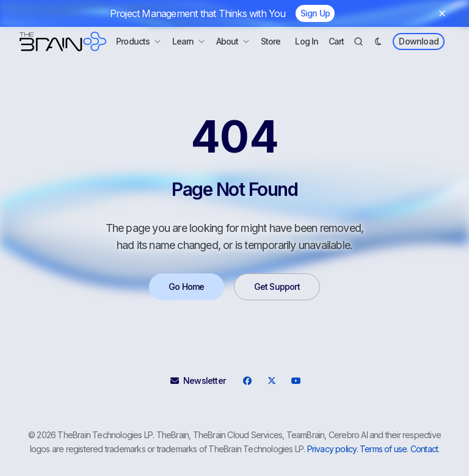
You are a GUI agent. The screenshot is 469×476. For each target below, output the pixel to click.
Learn (189, 41)
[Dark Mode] (378, 41)
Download (419, 41)
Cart (336, 41)
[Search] (358, 41)
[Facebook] (247, 381)
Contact (424, 449)
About (234, 41)
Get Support (277, 287)
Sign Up (315, 13)
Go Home (186, 287)
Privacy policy (332, 449)
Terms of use (383, 449)
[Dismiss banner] (442, 13)
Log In (307, 41)
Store (271, 41)
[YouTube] (296, 381)
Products (139, 41)
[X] (272, 381)
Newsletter (198, 380)
